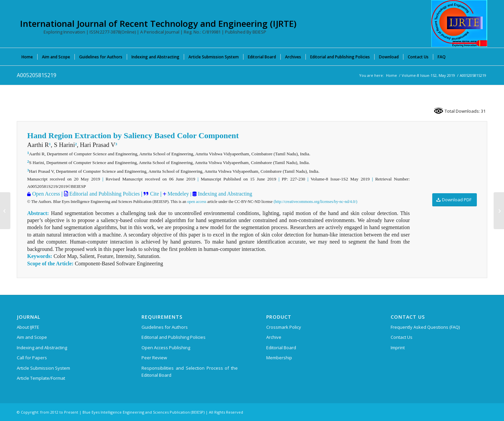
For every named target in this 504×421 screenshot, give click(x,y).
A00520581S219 (37, 75)
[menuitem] (27, 57)
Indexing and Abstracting (224, 194)
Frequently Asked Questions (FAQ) (425, 327)
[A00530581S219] (499, 211)
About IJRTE (28, 327)
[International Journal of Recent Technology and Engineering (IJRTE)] (459, 23)
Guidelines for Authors (165, 327)
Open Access (46, 194)
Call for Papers (32, 358)
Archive (274, 337)
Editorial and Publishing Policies (104, 194)
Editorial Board (281, 348)
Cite (154, 194)
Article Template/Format (41, 378)
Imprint (398, 348)
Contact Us (402, 337)
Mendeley (178, 194)
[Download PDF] (455, 200)
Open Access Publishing (166, 348)
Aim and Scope (32, 337)
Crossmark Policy (284, 327)
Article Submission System (43, 368)
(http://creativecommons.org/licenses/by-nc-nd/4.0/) (316, 202)
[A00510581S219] (5, 211)
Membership (279, 358)
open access (197, 202)
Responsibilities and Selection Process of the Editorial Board (190, 372)
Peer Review (154, 358)
